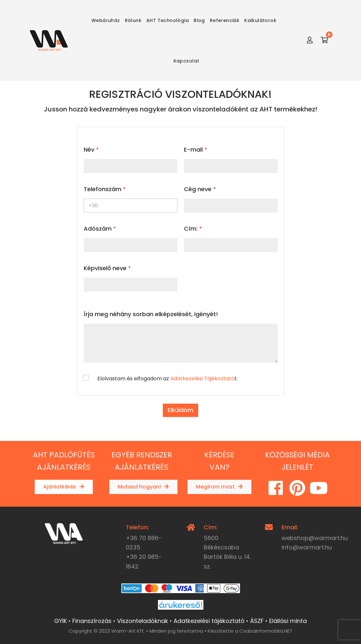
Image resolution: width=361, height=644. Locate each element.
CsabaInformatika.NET (266, 631)
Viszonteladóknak (143, 621)
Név (91, 149)
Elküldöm (180, 410)
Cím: (193, 229)
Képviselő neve (107, 268)
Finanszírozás (92, 621)
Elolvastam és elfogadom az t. (168, 379)
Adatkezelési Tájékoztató (202, 379)
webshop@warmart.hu (315, 538)
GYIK (60, 621)
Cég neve (200, 189)
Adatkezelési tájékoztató (209, 621)
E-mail (196, 149)
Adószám (100, 229)
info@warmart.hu (307, 547)
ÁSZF (257, 621)
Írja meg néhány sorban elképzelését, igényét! (151, 314)
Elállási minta (288, 621)
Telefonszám (105, 189)
